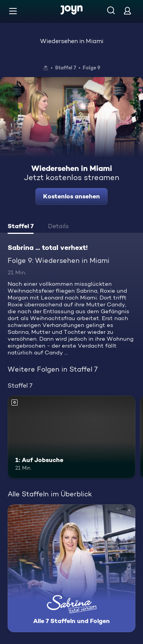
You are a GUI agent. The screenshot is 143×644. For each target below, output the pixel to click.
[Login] (127, 10)
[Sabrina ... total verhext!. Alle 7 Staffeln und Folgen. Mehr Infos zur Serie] (71, 568)
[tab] (21, 227)
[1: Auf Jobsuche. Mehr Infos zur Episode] (71, 437)
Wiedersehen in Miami (72, 41)
